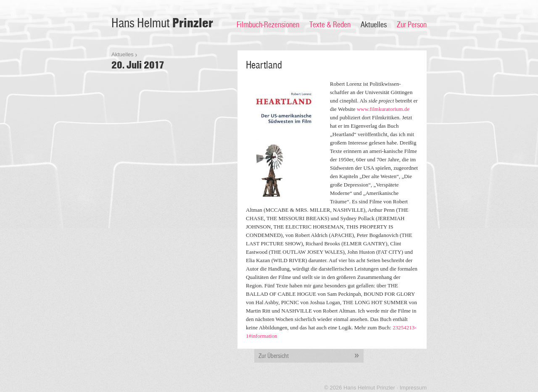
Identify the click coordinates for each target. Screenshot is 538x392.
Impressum (413, 388)
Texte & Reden (330, 25)
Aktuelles (374, 25)
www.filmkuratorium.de (383, 109)
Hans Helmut (162, 23)
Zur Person (412, 25)
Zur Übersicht (311, 356)
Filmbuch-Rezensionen (268, 25)
